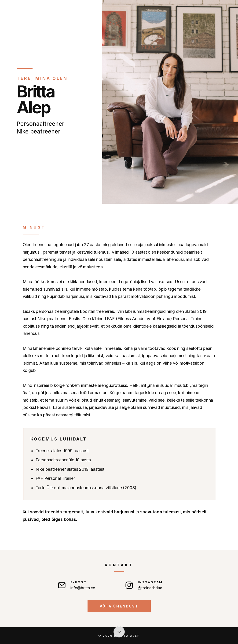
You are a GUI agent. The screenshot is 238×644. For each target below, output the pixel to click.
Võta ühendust (119, 606)
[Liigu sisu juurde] (119, 632)
